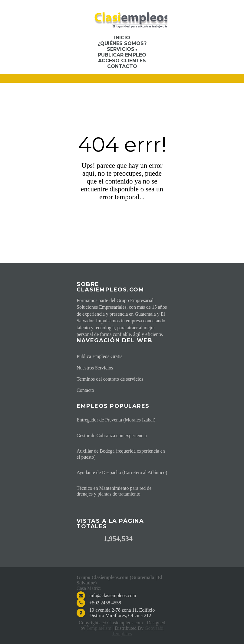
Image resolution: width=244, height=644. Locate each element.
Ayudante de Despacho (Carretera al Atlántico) (122, 472)
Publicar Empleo (122, 55)
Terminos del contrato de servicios (110, 379)
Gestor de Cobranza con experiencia (112, 436)
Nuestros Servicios (95, 368)
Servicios (121, 49)
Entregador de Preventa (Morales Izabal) (116, 420)
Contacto (122, 66)
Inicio (122, 38)
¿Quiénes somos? (122, 43)
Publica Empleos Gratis (99, 356)
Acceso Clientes (122, 61)
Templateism (99, 628)
